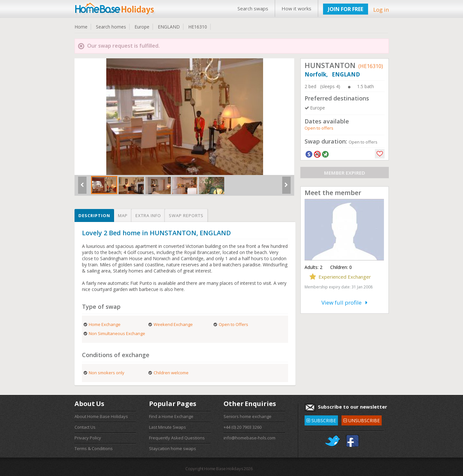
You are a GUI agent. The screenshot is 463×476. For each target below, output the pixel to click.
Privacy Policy (88, 438)
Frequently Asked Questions (177, 438)
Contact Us (85, 427)
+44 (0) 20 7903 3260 (243, 427)
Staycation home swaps (173, 448)
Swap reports (186, 215)
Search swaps (253, 8)
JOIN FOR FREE (346, 9)
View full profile (344, 302)
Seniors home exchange (248, 416)
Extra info (148, 215)
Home (81, 27)
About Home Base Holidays (101, 416)
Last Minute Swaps (168, 427)
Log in (381, 10)
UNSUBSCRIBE (362, 419)
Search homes (111, 27)
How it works (296, 8)
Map (123, 215)
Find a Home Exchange (171, 416)
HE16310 (198, 27)
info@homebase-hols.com (249, 438)
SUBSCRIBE (321, 419)
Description (94, 215)
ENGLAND (169, 27)
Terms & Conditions (94, 448)
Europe (142, 27)
